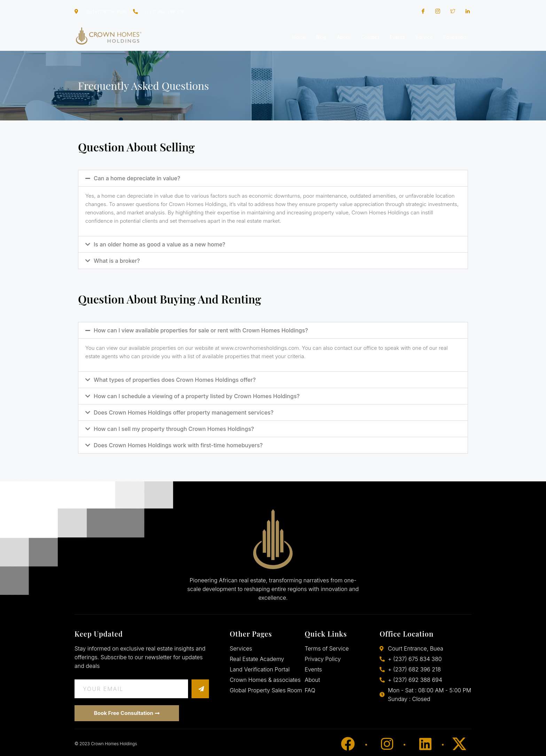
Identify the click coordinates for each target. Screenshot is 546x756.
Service (424, 37)
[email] (131, 689)
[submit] (200, 689)
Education (455, 37)
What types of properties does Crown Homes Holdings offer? (175, 380)
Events (397, 37)
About (344, 37)
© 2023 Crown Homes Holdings (106, 744)
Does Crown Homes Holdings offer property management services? (184, 412)
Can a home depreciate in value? (137, 178)
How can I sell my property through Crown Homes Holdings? (174, 429)
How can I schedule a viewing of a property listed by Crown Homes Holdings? (197, 396)
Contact (370, 37)
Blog (321, 37)
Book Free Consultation (127, 713)
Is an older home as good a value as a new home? (159, 244)
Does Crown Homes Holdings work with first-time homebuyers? (178, 445)
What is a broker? (117, 261)
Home (299, 37)
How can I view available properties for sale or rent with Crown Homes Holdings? (201, 330)
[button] (273, 178)
